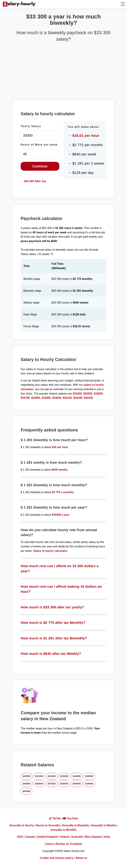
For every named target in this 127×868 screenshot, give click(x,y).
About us (81, 858)
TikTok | (56, 818)
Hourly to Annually (48, 825)
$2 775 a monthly (63, 492)
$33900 (46, 398)
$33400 (77, 394)
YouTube (70, 818)
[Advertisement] (63, 69)
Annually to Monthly (64, 830)
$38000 (64, 784)
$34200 (78, 398)
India (107, 837)
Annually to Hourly (22, 825)
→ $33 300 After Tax (33, 181)
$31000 (39, 776)
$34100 (67, 398)
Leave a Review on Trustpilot (63, 844)
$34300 (88, 398)
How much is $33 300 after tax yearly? (52, 607)
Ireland (65, 837)
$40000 (27, 791)
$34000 (57, 398)
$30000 (27, 776)
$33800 (36, 398)
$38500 (77, 784)
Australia (77, 837)
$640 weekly (60, 470)
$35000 (27, 784)
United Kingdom (47, 837)
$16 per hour (60, 447)
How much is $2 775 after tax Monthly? (53, 623)
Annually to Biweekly (76, 825)
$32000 (52, 776)
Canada (30, 837)
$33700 (25, 398)
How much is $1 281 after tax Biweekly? (54, 638)
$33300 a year (61, 515)
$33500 (88, 394)
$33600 (98, 394)
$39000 (89, 784)
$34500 (89, 776)
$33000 (64, 776)
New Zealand (93, 837)
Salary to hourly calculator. (51, 551)
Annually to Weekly (104, 825)
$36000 (39, 784)
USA (20, 837)
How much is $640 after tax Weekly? (51, 654)
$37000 (52, 784)
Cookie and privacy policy (56, 858)
